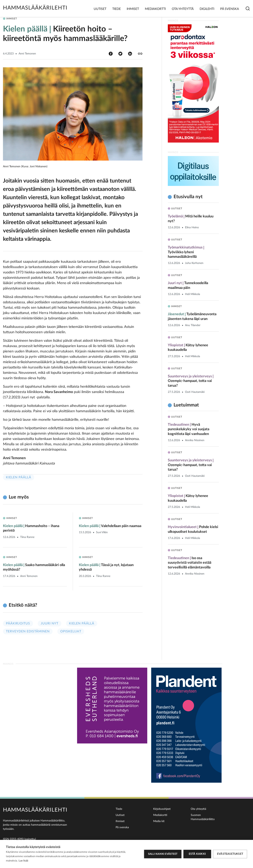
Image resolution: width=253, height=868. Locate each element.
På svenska (230, 9)
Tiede (117, 9)
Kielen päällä (19, 477)
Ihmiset (133, 9)
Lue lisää (23, 861)
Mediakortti (155, 9)
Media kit (159, 821)
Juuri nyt (50, 623)
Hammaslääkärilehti (35, 8)
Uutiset (100, 9)
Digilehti (207, 9)
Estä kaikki (197, 854)
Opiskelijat (71, 631)
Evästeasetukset (230, 854)
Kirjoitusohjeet (162, 809)
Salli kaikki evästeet (163, 854)
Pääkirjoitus (18, 623)
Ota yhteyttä (183, 9)
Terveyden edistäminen (28, 631)
